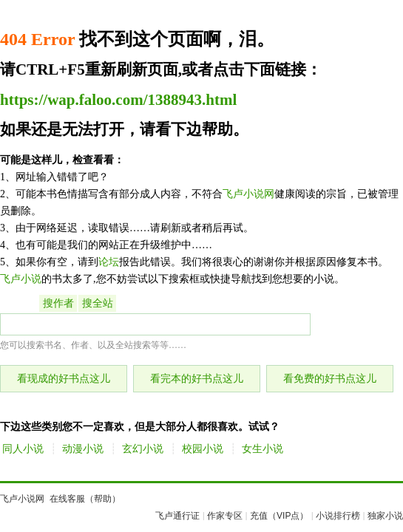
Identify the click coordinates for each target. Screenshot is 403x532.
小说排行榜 (338, 516)
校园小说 (203, 449)
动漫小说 (83, 449)
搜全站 (98, 303)
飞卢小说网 (248, 194)
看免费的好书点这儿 (330, 379)
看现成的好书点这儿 (64, 379)
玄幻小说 (143, 449)
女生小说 (263, 449)
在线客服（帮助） (85, 499)
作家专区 (225, 516)
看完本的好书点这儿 (197, 379)
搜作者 (58, 303)
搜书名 (19, 303)
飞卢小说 (21, 279)
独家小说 (385, 516)
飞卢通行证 (177, 516)
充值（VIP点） (279, 516)
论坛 (109, 262)
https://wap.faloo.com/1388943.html (118, 100)
